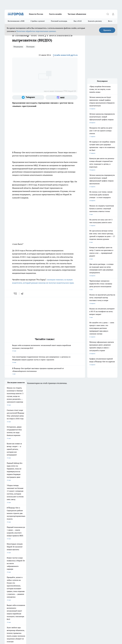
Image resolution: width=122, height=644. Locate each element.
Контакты (35, 572)
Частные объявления (77, 14)
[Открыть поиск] (108, 14)
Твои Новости (9, 556)
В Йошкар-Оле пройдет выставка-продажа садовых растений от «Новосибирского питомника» (45, 371)
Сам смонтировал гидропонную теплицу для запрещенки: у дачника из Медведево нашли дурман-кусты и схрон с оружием (45, 360)
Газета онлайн (55, 14)
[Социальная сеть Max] (62, 97)
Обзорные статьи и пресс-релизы (69, 569)
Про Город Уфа (64, 556)
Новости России (36, 14)
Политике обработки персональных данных (36, 31)
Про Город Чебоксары (11, 553)
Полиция (30, 47)
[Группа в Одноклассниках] (104, 556)
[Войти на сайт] (113, 14)
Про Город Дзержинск (11, 561)
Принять (107, 30)
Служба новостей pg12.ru (65, 55)
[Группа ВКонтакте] (99, 556)
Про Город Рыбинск (47, 556)
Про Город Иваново (84, 553)
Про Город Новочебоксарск (31, 553)
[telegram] (23, 294)
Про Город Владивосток (30, 561)
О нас (6, 572)
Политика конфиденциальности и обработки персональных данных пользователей (30, 611)
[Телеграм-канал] (28, 97)
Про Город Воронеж (66, 553)
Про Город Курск (28, 556)
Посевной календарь (59, 21)
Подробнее (87, 608)
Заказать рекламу (95, 21)
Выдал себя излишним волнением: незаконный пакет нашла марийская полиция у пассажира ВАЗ (45, 348)
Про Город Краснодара (48, 561)
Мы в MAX (78, 21)
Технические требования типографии (43, 569)
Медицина (18, 47)
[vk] (15, 294)
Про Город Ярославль (48, 553)
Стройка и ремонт (38, 21)
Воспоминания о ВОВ (16, 21)
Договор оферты (10, 569)
